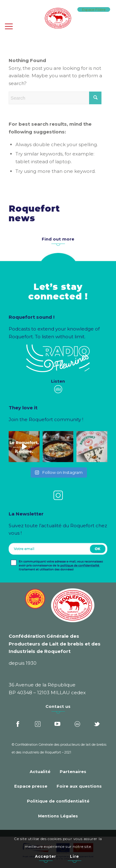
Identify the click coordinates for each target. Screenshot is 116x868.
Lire (74, 856)
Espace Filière (94, 9)
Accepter (46, 856)
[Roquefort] (58, 19)
